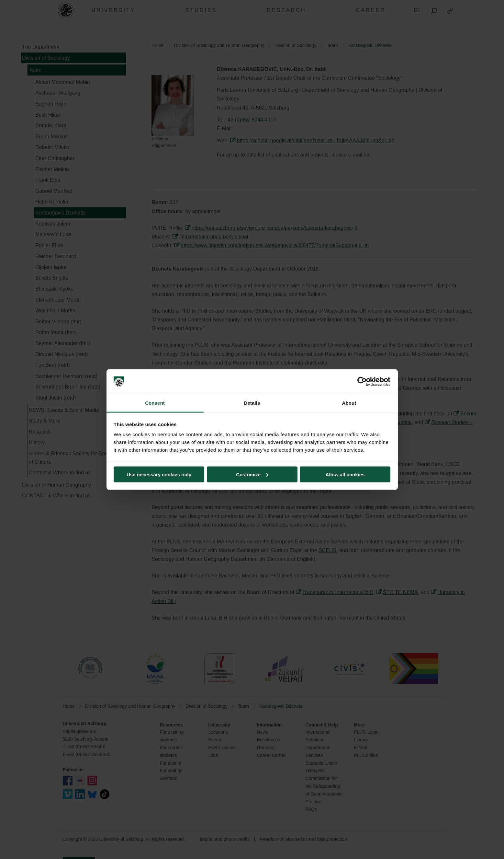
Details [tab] (252, 403)
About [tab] (349, 403)
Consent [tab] (155, 403)
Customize (252, 474)
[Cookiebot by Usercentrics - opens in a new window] (362, 382)
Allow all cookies (345, 474)
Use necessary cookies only (159, 474)
